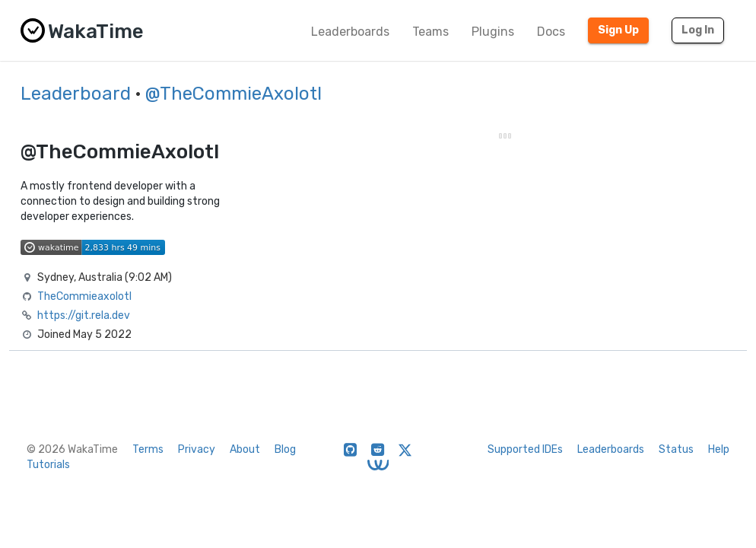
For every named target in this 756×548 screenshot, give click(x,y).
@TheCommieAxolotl (233, 94)
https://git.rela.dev (84, 315)
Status (676, 449)
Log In (698, 30)
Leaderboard (76, 94)
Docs (551, 32)
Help (719, 449)
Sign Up (618, 30)
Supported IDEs (525, 449)
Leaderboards (350, 32)
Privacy (197, 449)
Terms (148, 449)
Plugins (493, 32)
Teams (430, 32)
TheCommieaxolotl (84, 296)
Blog (285, 449)
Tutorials (48, 465)
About (245, 449)
